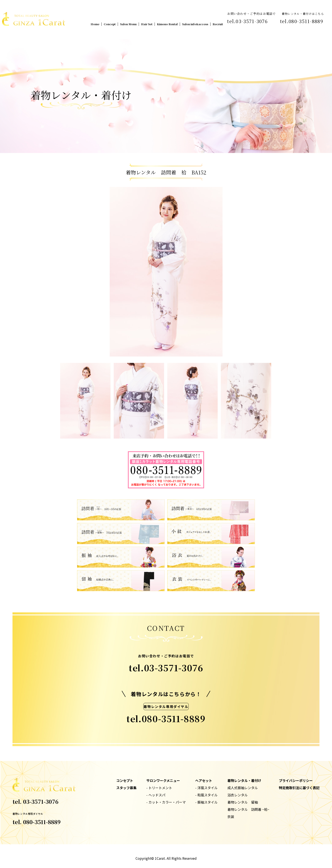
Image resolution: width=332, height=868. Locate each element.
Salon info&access (195, 24)
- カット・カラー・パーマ (166, 802)
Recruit (218, 24)
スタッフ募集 (126, 788)
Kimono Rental (167, 24)
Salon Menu (128, 24)
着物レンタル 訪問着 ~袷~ (248, 809)
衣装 (231, 816)
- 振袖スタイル (206, 802)
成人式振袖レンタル (243, 788)
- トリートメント (159, 788)
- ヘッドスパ (156, 795)
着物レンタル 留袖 (243, 802)
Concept (110, 24)
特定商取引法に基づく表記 (299, 788)
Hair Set (147, 24)
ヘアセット (204, 780)
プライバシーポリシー (296, 780)
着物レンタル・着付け (244, 780)
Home (95, 24)
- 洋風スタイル (206, 788)
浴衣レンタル (238, 795)
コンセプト (125, 780)
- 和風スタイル (206, 795)
